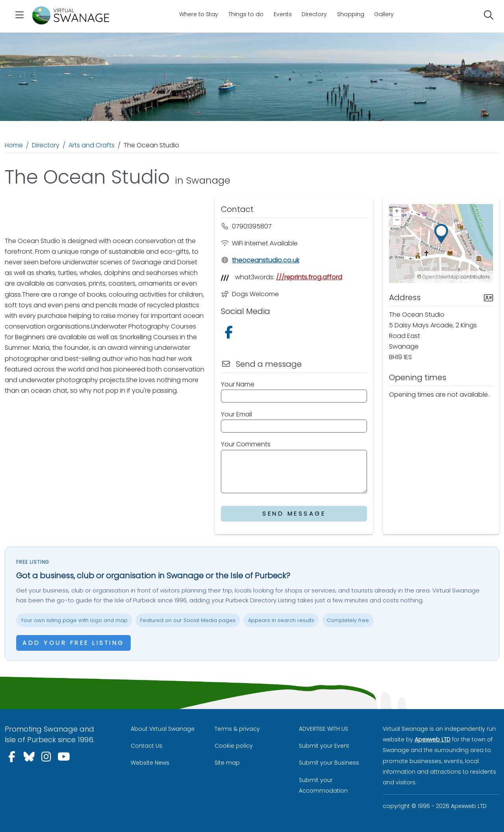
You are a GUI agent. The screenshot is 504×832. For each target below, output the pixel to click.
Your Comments (246, 444)
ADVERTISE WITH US (323, 729)
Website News (150, 763)
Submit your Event (324, 746)
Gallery (384, 14)
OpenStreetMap (441, 277)
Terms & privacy (237, 729)
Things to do (246, 14)
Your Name (238, 384)
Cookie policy (234, 746)
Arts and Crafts (92, 145)
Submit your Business (329, 763)
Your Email (236, 414)
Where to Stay (199, 14)
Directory (314, 14)
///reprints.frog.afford (309, 277)
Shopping (351, 14)
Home (14, 145)
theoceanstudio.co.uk (260, 260)
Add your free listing (73, 643)
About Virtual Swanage (163, 729)
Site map (227, 763)
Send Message (294, 513)
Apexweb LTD (433, 739)
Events (283, 14)
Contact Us (146, 746)
